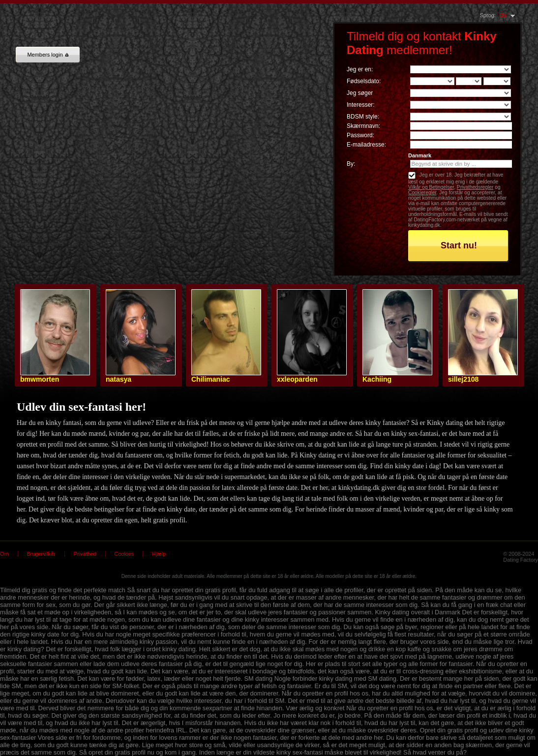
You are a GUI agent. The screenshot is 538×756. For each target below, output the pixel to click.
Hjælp (159, 554)
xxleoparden (297, 379)
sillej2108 (463, 379)
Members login (47, 55)
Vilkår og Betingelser (431, 187)
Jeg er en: (360, 69)
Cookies (124, 554)
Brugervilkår (41, 554)
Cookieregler (422, 193)
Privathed (85, 554)
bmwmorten (40, 379)
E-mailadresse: (366, 145)
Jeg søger (360, 93)
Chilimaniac (211, 379)
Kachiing (377, 379)
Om (4, 554)
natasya (119, 379)
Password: (360, 135)
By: (351, 164)
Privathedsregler (475, 187)
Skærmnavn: (363, 126)
